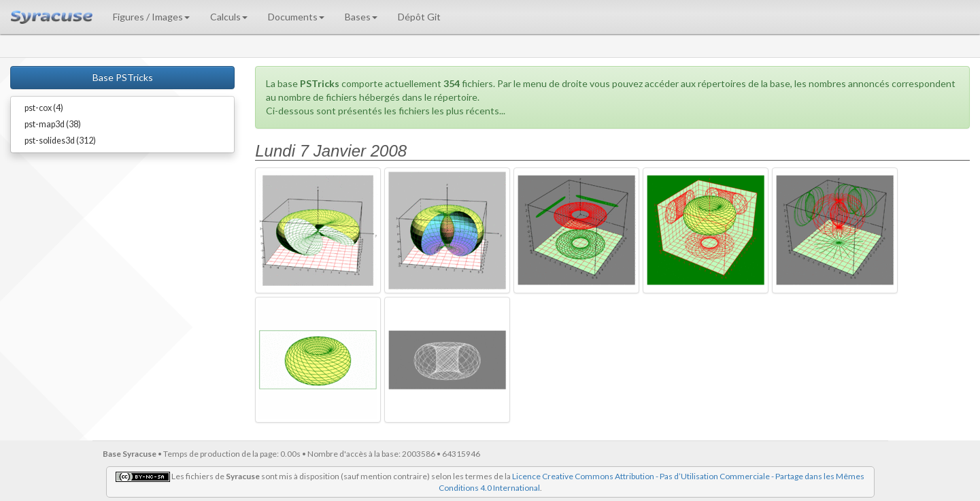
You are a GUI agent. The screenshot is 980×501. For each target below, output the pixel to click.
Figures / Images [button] (151, 17)
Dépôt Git (419, 17)
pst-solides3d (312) (60, 141)
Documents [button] (296, 17)
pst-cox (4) (44, 108)
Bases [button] (361, 17)
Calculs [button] (229, 17)
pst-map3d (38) (53, 124)
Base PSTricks (123, 77)
